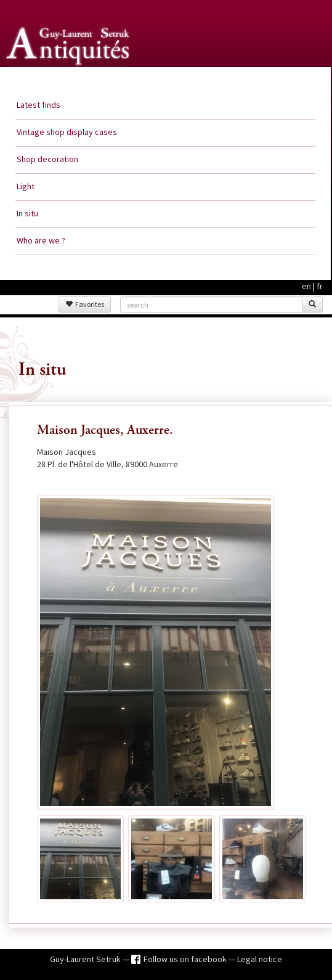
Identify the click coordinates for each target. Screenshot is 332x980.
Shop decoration (47, 159)
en (306, 286)
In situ (27, 213)
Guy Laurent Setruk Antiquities (70, 80)
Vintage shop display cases (67, 132)
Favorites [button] (85, 304)
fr (320, 286)
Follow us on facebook (186, 959)
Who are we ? (41, 240)
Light (26, 186)
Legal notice (260, 959)
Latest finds (38, 105)
